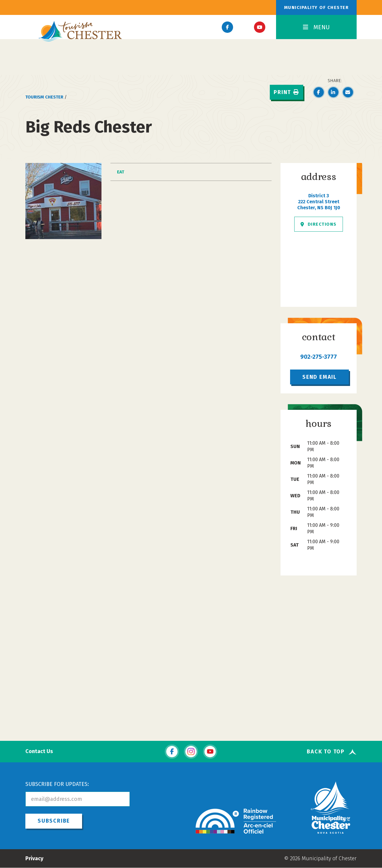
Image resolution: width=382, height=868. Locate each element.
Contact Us (39, 751)
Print (286, 92)
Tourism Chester (44, 97)
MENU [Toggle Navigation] (316, 27)
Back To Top (326, 752)
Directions (319, 224)
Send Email (319, 377)
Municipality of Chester (316, 7)
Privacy (34, 858)
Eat (121, 172)
